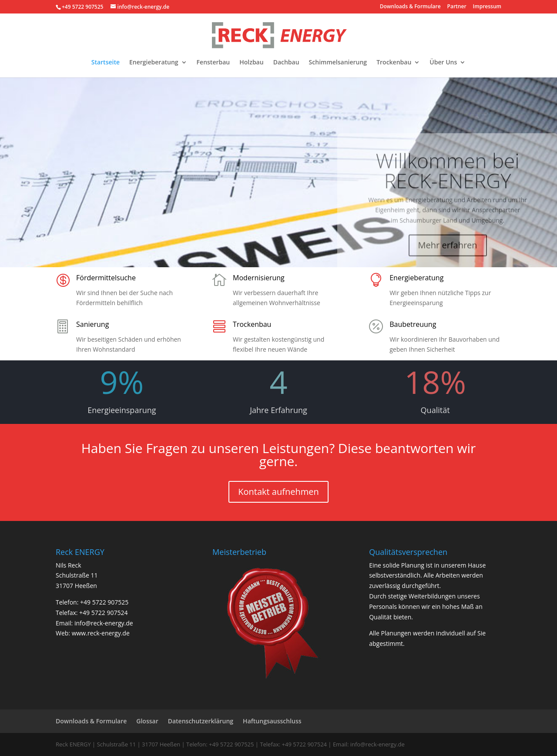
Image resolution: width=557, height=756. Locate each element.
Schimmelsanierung (338, 63)
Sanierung (92, 324)
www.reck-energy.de (101, 633)
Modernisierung (259, 278)
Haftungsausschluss (272, 721)
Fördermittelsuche (106, 278)
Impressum (487, 7)
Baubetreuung (413, 324)
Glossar (147, 721)
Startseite (106, 63)
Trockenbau (394, 63)
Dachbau (286, 63)
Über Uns (443, 63)
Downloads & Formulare (410, 7)
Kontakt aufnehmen (278, 492)
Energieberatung (154, 63)
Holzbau (251, 63)
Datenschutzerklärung (201, 721)
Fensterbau (213, 63)
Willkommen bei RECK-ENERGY (448, 178)
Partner (457, 7)
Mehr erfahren (448, 252)
